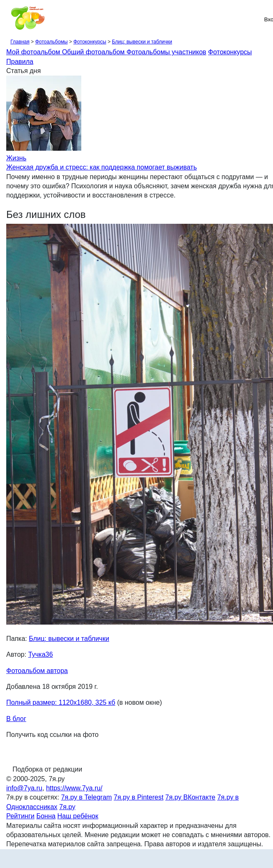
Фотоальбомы (51, 42)
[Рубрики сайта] (9, 19)
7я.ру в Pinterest (139, 797)
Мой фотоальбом (34, 52)
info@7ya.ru (24, 788)
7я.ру (67, 807)
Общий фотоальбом (94, 52)
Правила (20, 62)
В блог (16, 719)
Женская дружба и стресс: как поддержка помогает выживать (101, 167)
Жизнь (16, 158)
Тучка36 (41, 654)
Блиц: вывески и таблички (142, 42)
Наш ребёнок (78, 816)
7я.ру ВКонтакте (190, 797)
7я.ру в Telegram (86, 797)
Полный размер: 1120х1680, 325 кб (61, 702)
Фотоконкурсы (90, 42)
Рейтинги (20, 816)
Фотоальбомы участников (167, 52)
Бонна (46, 816)
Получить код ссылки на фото (52, 735)
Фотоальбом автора (37, 671)
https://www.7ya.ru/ (74, 788)
